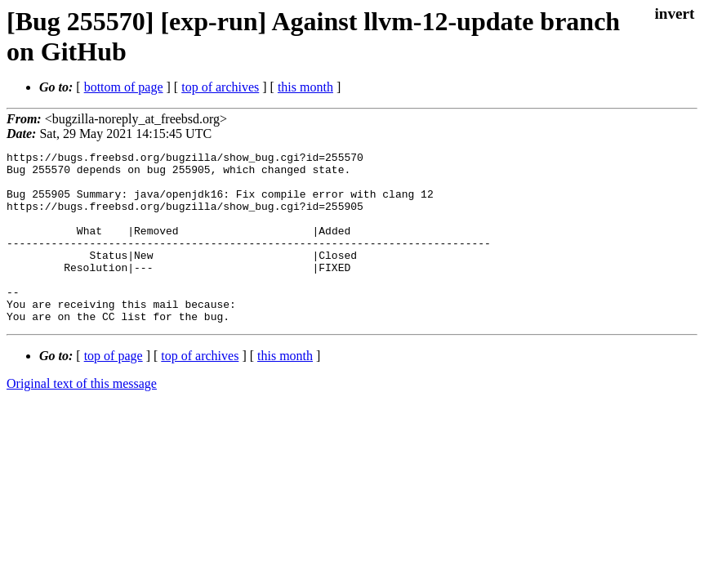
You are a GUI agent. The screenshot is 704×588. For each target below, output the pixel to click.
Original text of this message (82, 418)
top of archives (220, 87)
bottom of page (124, 87)
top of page (114, 390)
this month (305, 87)
